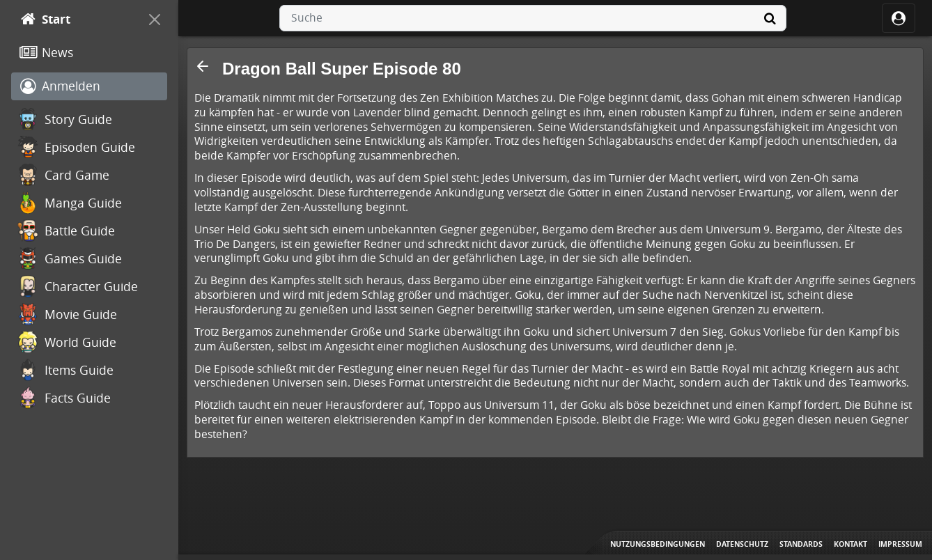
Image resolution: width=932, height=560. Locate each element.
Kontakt (851, 544)
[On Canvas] (155, 20)
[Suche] (770, 18)
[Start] (77, 20)
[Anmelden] (89, 86)
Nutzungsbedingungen (658, 544)
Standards (801, 544)
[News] (89, 53)
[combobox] (533, 18)
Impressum (900, 544)
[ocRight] (899, 18)
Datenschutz (742, 544)
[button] (203, 66)
